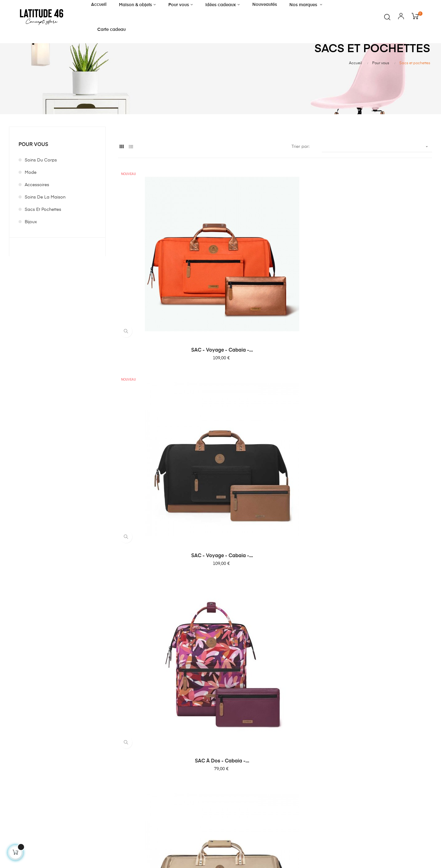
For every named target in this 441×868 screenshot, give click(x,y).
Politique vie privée (209, 778)
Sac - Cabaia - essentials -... (275, 382)
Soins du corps (41, 160)
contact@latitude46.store (32, 802)
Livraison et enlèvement (214, 756)
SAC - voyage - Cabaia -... (166, 263)
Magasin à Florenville (212, 745)
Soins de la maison (45, 197)
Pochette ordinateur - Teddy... (275, 619)
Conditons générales (212, 767)
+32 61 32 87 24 (23, 795)
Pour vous (33, 145)
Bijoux (31, 222)
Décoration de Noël (137, 778)
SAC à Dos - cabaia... (384, 501)
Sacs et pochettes (43, 210)
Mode (31, 173)
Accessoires (37, 185)
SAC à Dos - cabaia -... (384, 263)
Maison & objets (133, 745)
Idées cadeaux (132, 767)
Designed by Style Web (386, 849)
